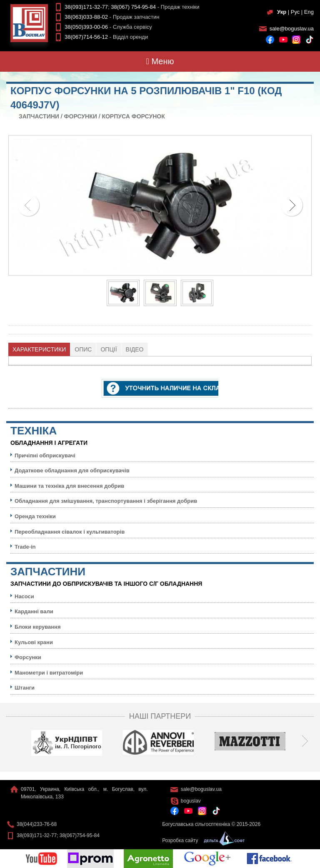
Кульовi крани (34, 642)
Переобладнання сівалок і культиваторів (70, 532)
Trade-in (25, 547)
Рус (295, 12)
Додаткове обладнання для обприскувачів (72, 470)
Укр (282, 12)
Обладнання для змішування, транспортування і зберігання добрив (106, 501)
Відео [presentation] (135, 349)
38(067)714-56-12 (86, 37)
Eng (309, 12)
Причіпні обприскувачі (45, 455)
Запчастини (39, 116)
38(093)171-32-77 (86, 7)
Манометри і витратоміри (49, 673)
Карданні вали (34, 611)
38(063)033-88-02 (86, 17)
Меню (160, 61)
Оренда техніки (35, 516)
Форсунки (81, 116)
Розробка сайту (201, 840)
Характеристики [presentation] (39, 349)
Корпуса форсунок (133, 116)
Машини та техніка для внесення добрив (69, 486)
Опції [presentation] (109, 349)
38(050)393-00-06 (86, 27)
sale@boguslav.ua (292, 29)
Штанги (25, 688)
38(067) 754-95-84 (133, 7)
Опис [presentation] (83, 349)
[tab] (39, 349)
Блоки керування (38, 627)
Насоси (24, 596)
